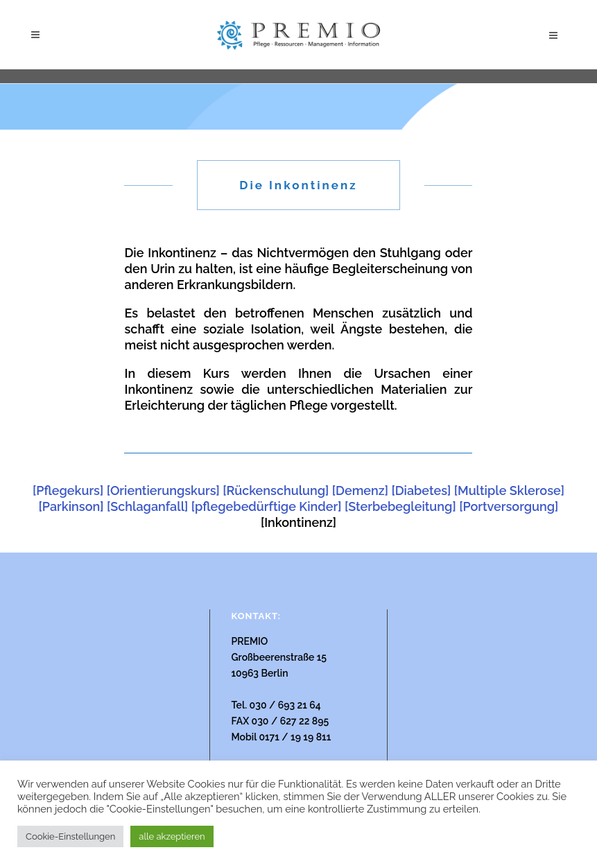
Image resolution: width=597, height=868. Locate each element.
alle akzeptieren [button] (172, 836)
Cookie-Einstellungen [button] (70, 836)
